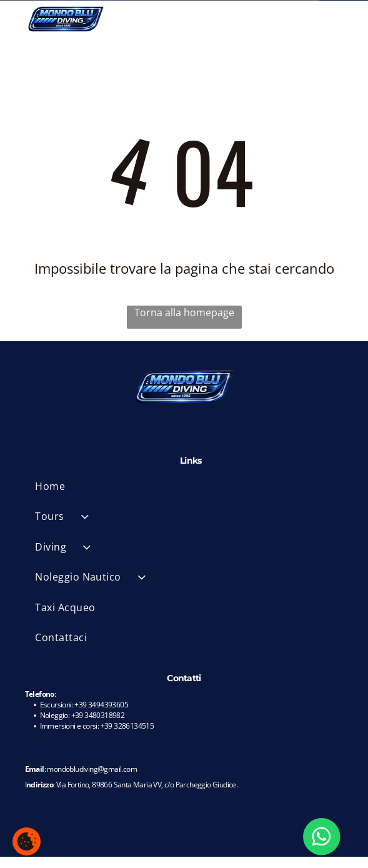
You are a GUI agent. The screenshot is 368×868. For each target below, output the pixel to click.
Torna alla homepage (184, 312)
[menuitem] (191, 486)
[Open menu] (341, 19)
